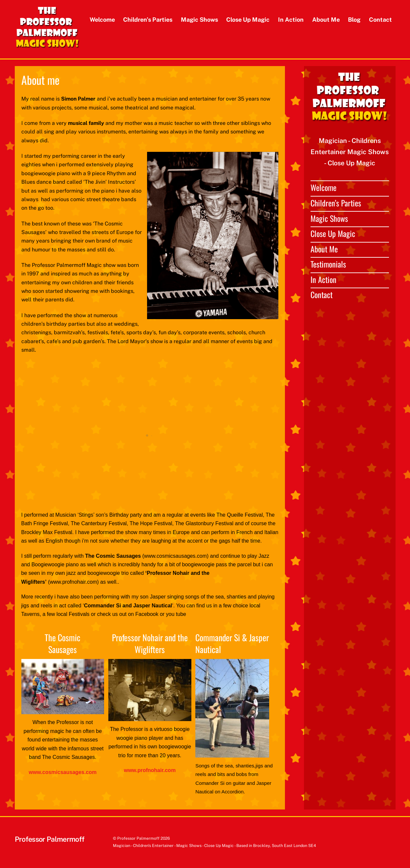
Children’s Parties (148, 20)
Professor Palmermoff (138, 838)
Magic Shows (199, 20)
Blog (354, 20)
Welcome (102, 20)
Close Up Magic (248, 20)
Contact (380, 20)
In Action (291, 20)
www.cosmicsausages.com (63, 772)
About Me (326, 20)
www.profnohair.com (150, 770)
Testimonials (328, 264)
